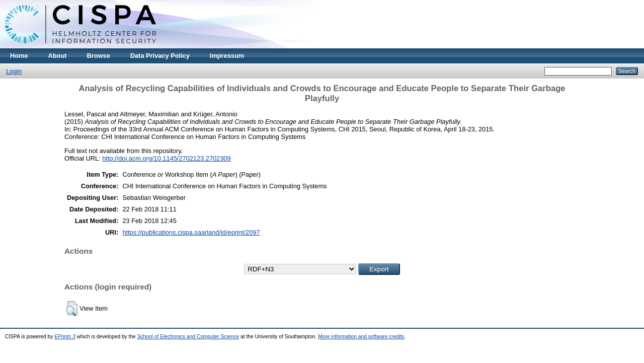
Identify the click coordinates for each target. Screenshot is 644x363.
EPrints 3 (65, 337)
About (58, 56)
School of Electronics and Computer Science (188, 337)
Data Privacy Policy (160, 56)
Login (14, 71)
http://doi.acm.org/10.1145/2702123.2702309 (166, 158)
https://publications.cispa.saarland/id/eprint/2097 (191, 232)
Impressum (227, 56)
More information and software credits (361, 337)
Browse (99, 56)
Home (19, 56)
